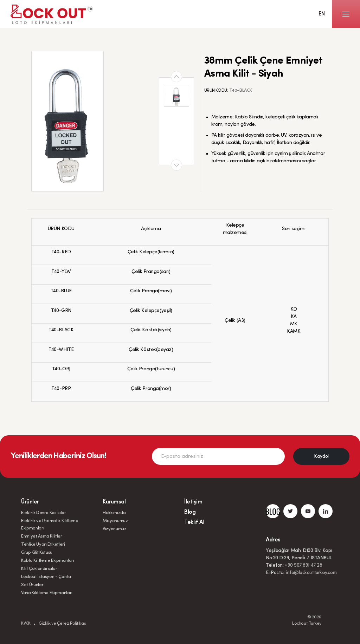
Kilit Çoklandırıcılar (39, 569)
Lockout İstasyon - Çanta (46, 577)
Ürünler (30, 502)
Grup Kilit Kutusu (37, 552)
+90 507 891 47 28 (303, 565)
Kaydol (321, 457)
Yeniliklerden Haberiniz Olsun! (58, 456)
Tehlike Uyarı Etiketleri (43, 544)
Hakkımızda (114, 513)
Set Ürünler (32, 585)
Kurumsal (114, 502)
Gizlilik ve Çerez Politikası (62, 624)
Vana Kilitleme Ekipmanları (47, 593)
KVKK (26, 624)
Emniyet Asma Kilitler (42, 536)
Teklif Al (194, 522)
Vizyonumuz (115, 529)
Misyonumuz (115, 521)
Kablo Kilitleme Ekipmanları (48, 561)
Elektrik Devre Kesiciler (44, 513)
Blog (190, 512)
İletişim (193, 502)
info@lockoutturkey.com (311, 573)
